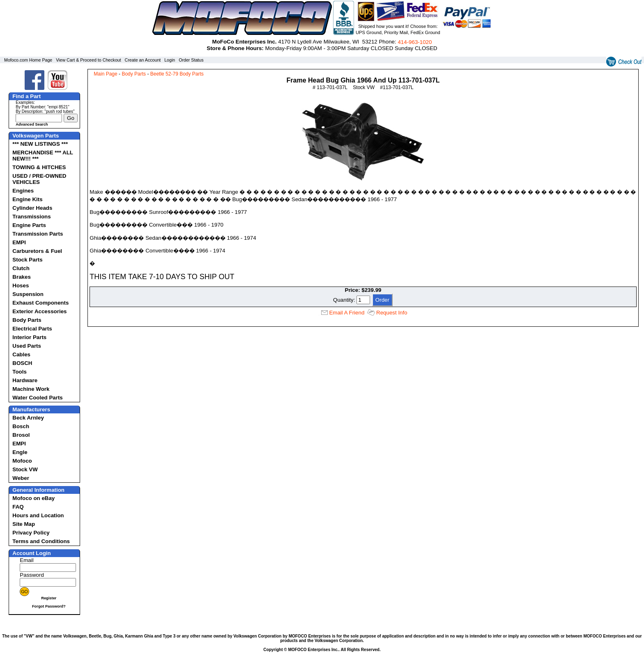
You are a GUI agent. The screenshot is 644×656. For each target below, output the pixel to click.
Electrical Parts (32, 329)
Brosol (21, 435)
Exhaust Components (40, 303)
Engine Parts (29, 225)
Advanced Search (32, 124)
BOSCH (22, 363)
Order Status (191, 60)
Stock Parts (27, 260)
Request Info (392, 313)
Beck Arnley (28, 418)
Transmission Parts (38, 234)
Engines (23, 191)
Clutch (21, 268)
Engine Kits (27, 199)
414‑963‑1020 (415, 42)
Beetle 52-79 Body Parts (177, 74)
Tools (20, 372)
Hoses (21, 286)
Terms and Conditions (41, 541)
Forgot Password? (49, 606)
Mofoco (22, 461)
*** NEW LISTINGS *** (40, 144)
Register (49, 598)
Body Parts (27, 320)
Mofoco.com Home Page (28, 60)
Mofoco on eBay (33, 498)
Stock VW (25, 469)
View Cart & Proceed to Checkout (89, 60)
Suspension (28, 294)
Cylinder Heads (32, 208)
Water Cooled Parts (37, 398)
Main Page (105, 74)
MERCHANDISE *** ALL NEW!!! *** (43, 156)
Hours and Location (38, 515)
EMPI (19, 242)
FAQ (18, 507)
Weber (21, 478)
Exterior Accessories (39, 311)
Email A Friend (347, 313)
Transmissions (31, 217)
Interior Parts (29, 337)
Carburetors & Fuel (37, 251)
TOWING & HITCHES (39, 167)
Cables (21, 354)
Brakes (21, 277)
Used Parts (27, 346)
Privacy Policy (31, 533)
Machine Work (31, 389)
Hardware (25, 380)
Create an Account (143, 60)
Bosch (21, 426)
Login (170, 60)
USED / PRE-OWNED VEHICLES (39, 179)
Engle (20, 452)
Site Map (24, 524)
